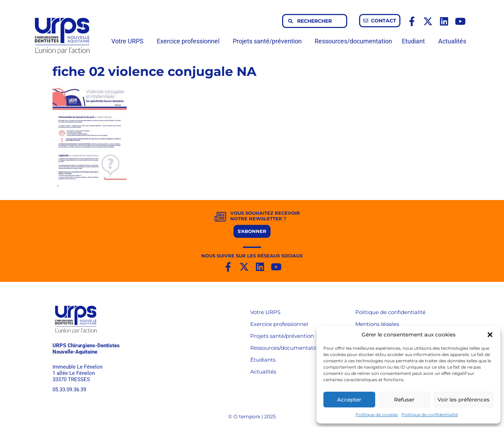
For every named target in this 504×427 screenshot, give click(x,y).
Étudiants (263, 360)
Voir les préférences (464, 400)
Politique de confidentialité (430, 415)
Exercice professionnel (190, 41)
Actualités (452, 41)
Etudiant (415, 41)
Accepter (349, 400)
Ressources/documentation (353, 41)
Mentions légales (377, 324)
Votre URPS (129, 41)
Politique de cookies (377, 415)
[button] (490, 335)
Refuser (404, 400)
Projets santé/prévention (269, 41)
